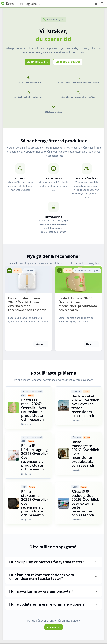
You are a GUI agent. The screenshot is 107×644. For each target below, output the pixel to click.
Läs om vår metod (38, 62)
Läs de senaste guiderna (68, 62)
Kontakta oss (54, 631)
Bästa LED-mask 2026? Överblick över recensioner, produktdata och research (78, 306)
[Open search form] (102, 4)
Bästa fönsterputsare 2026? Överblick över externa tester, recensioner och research (27, 306)
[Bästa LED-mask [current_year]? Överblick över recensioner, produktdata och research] (79, 279)
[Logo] (21, 4)
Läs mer (41, 348)
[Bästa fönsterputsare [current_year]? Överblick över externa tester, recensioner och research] (28, 279)
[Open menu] (96, 4)
